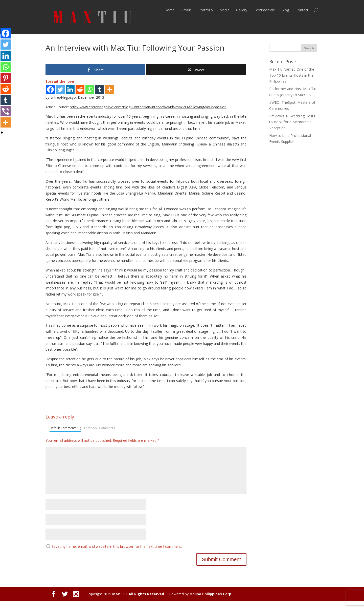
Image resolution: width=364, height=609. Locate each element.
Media (224, 10)
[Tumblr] (100, 89)
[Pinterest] (6, 78)
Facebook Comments (100, 428)
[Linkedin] (70, 89)
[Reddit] (80, 89)
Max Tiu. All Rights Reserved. (139, 602)
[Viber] (6, 111)
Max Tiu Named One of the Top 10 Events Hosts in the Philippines (292, 75)
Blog (285, 10)
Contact (302, 10)
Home (170, 10)
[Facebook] (50, 89)
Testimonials (264, 10)
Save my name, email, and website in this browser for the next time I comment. (117, 554)
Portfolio (206, 10)
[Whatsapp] (90, 89)
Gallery (242, 10)
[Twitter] (60, 89)
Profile (187, 10)
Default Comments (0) (65, 428)
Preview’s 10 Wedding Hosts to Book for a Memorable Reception (292, 122)
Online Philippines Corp (210, 602)
